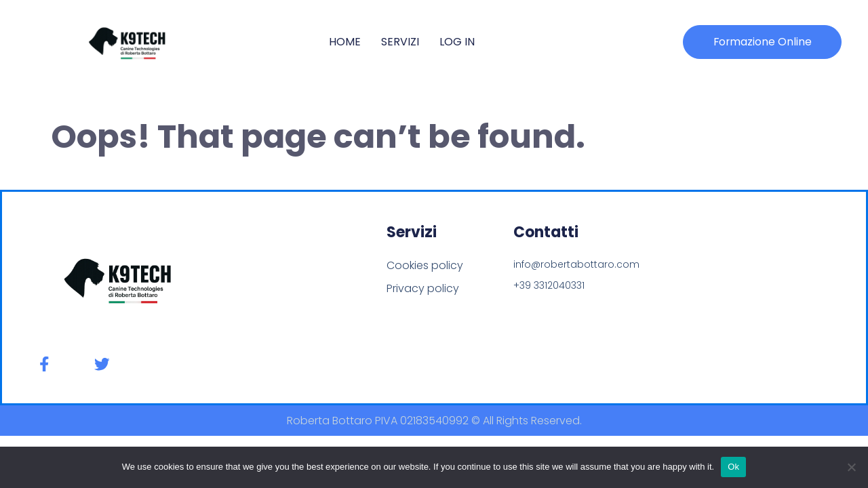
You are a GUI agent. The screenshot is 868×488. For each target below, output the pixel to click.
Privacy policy (423, 288)
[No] (851, 467)
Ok (733, 467)
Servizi (400, 42)
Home (345, 42)
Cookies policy (425, 265)
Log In (457, 42)
